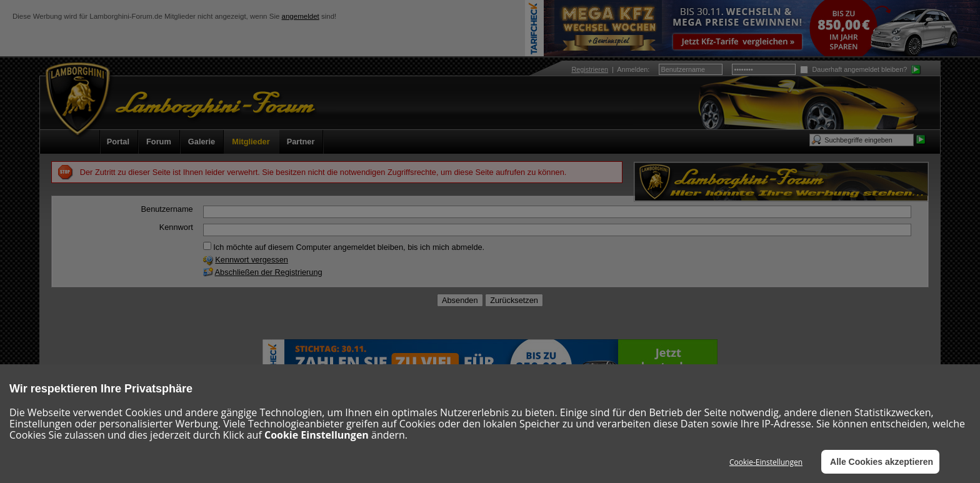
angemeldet (301, 16)
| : (610, 69)
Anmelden (632, 69)
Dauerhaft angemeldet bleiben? (853, 69)
